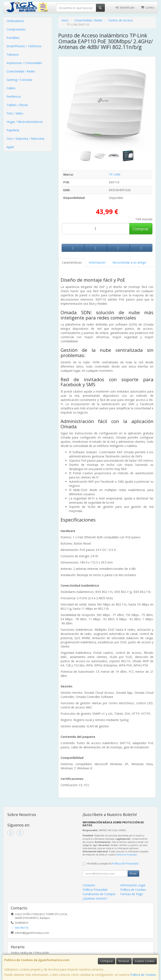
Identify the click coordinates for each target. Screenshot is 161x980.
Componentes (16, 29)
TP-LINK (115, 174)
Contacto (89, 885)
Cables (11, 88)
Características (72, 262)
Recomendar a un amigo (129, 262)
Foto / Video (15, 113)
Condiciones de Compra (99, 894)
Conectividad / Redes (21, 71)
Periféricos (14, 97)
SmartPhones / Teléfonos (24, 46)
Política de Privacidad (127, 855)
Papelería (13, 130)
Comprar (141, 229)
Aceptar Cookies (145, 961)
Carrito (148, 7)
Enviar (133, 873)
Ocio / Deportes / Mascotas (25, 139)
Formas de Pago (132, 894)
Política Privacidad (95, 890)
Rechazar (124, 961)
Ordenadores (15, 21)
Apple (10, 147)
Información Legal (133, 885)
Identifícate (125, 7)
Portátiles (13, 38)
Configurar (107, 961)
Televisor (13, 55)
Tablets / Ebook (17, 105)
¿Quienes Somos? (95, 898)
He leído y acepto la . (113, 864)
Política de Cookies (143, 975)
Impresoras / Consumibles (24, 63)
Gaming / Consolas (19, 80)
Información (97, 262)
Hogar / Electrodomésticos (25, 122)
